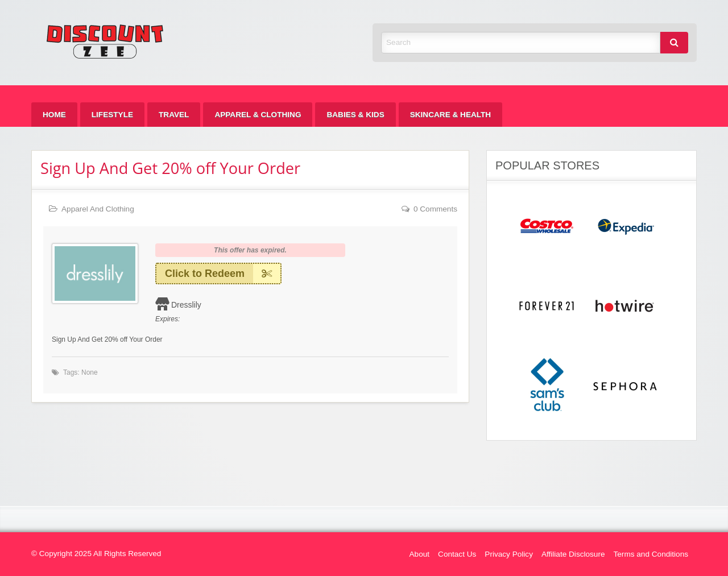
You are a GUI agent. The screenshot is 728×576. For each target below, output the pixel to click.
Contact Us (457, 554)
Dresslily (186, 305)
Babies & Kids (355, 115)
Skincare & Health (450, 115)
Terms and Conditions (651, 554)
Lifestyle (112, 115)
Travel (174, 115)
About (420, 554)
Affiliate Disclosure (573, 554)
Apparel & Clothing (258, 115)
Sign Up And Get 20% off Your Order (170, 168)
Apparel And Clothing (98, 209)
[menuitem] (54, 115)
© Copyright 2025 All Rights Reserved (96, 554)
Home (54, 115)
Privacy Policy (509, 554)
